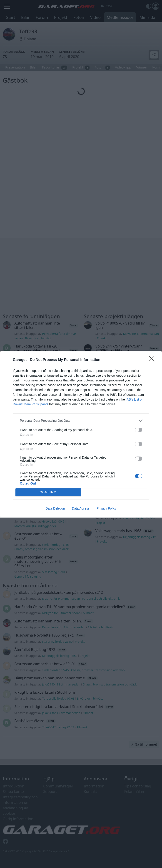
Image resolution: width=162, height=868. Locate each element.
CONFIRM (48, 492)
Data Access (81, 508)
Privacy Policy (106, 508)
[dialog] (81, 434)
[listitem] (81, 421)
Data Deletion (55, 508)
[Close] (153, 360)
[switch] (139, 430)
